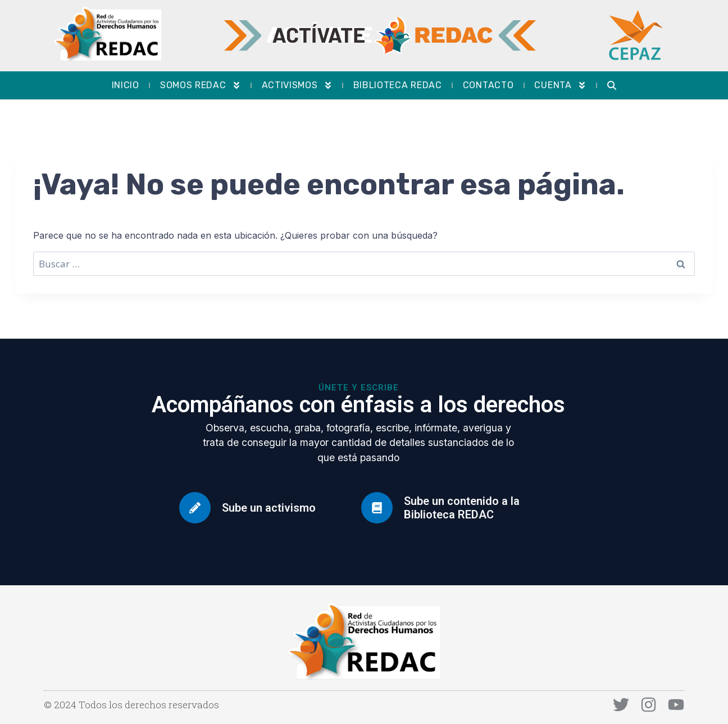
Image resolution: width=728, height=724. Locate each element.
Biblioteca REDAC (398, 85)
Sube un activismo (269, 508)
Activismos (297, 85)
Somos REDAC (201, 85)
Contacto (488, 85)
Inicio (126, 85)
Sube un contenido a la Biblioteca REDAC (462, 508)
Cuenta (560, 85)
